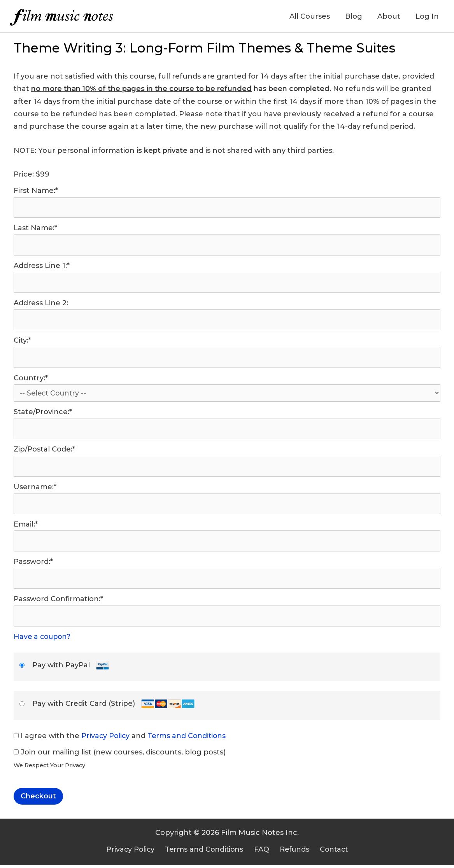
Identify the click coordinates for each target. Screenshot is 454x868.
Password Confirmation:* (58, 601)
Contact (329, 852)
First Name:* (36, 191)
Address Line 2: (41, 304)
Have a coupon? (43, 639)
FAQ (262, 852)
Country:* (31, 379)
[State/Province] (227, 430)
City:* (22, 341)
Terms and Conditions (188, 738)
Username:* (35, 488)
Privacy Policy (106, 738)
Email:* (26, 526)
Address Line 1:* (42, 266)
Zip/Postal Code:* (44, 451)
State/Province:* (43, 413)
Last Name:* (35, 228)
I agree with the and (121, 738)
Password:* (33, 564)
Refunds (292, 852)
